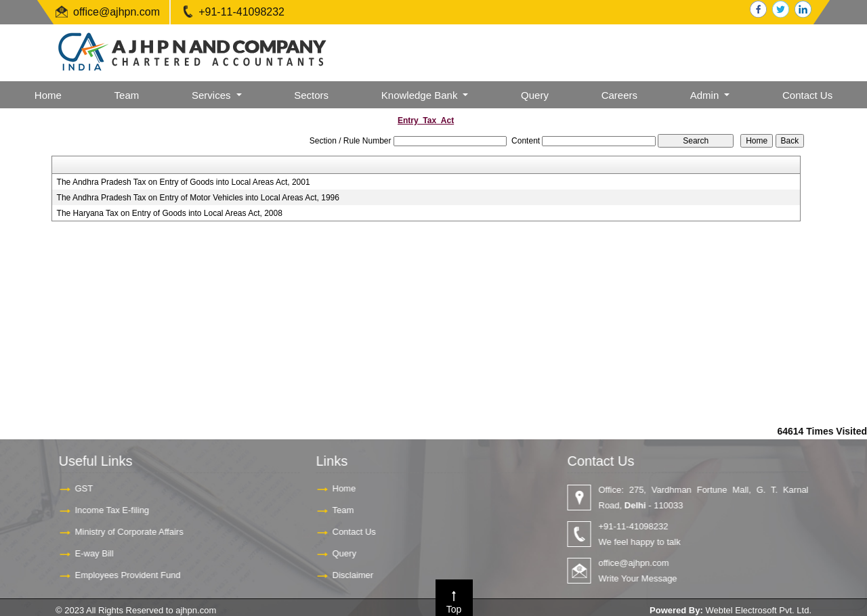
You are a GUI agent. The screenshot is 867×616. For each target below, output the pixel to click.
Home (48, 95)
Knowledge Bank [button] (421, 95)
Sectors (311, 95)
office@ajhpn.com (117, 12)
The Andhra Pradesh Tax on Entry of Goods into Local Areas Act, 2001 (184, 182)
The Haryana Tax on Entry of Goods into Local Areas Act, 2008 (170, 213)
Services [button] (213, 95)
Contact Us (807, 95)
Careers (619, 95)
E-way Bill (88, 553)
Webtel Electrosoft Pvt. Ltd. (758, 610)
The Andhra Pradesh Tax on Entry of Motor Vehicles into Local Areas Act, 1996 (198, 198)
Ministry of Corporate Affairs (123, 532)
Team (127, 95)
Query (535, 95)
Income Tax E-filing (106, 510)
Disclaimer (346, 575)
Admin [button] (706, 95)
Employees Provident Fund (121, 575)
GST (78, 488)
